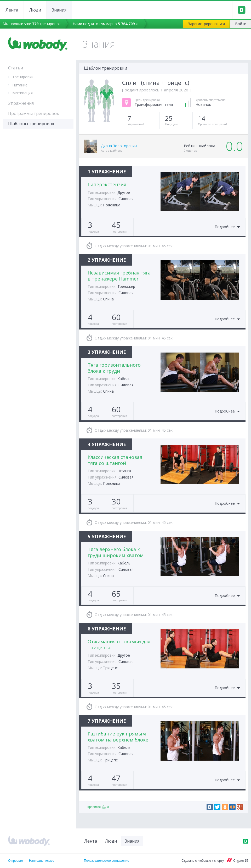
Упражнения (21, 103)
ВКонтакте (246, 841)
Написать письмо (42, 861)
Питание (20, 85)
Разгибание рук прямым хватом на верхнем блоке (118, 737)
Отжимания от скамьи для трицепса (119, 644)
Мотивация (22, 93)
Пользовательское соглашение (107, 861)
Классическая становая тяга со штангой (115, 460)
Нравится (98, 807)
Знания (59, 10)
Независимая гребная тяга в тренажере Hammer (119, 276)
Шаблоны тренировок (31, 124)
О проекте (16, 861)
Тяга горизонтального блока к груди (114, 368)
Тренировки (23, 77)
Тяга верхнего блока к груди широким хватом (116, 552)
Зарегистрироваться (206, 24)
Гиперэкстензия (107, 184)
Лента (12, 10)
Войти (241, 24)
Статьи (16, 68)
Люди (35, 10)
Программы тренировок (34, 113)
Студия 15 (241, 861)
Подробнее (225, 227)
